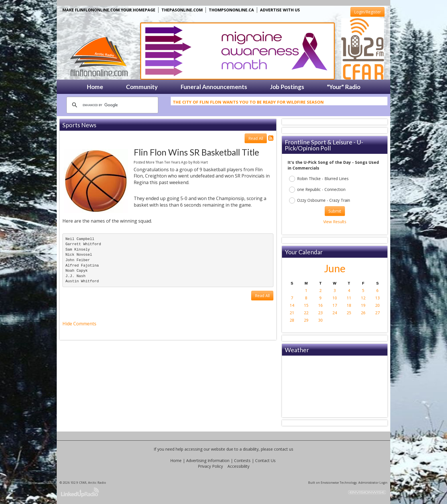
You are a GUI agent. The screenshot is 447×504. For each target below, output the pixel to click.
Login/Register (367, 12)
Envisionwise (330, 483)
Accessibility (238, 466)
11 (349, 298)
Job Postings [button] (287, 87)
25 (349, 313)
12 (363, 298)
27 (377, 313)
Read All (256, 138)
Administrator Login (373, 483)
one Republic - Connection (317, 190)
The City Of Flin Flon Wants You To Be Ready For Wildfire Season (248, 103)
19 (363, 305)
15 (306, 305)
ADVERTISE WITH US (280, 10)
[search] (111, 105)
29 (306, 320)
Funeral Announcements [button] (214, 87)
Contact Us (265, 460)
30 (320, 320)
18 (349, 305)
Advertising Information (208, 460)
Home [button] (95, 87)
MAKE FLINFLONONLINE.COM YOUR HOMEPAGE (109, 10)
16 (320, 305)
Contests (242, 460)
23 (320, 313)
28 (292, 320)
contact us (284, 449)
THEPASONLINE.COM (182, 10)
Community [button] (142, 87)
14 (292, 305)
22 (306, 313)
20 (377, 305)
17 (335, 305)
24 (335, 313)
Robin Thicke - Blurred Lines (319, 179)
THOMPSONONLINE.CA (231, 10)
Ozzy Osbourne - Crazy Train (320, 200)
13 (377, 298)
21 (292, 313)
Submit (335, 211)
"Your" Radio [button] (344, 87)
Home (176, 460)
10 (335, 298)
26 (363, 313)
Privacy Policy (210, 466)
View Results (335, 222)
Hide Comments (79, 324)
